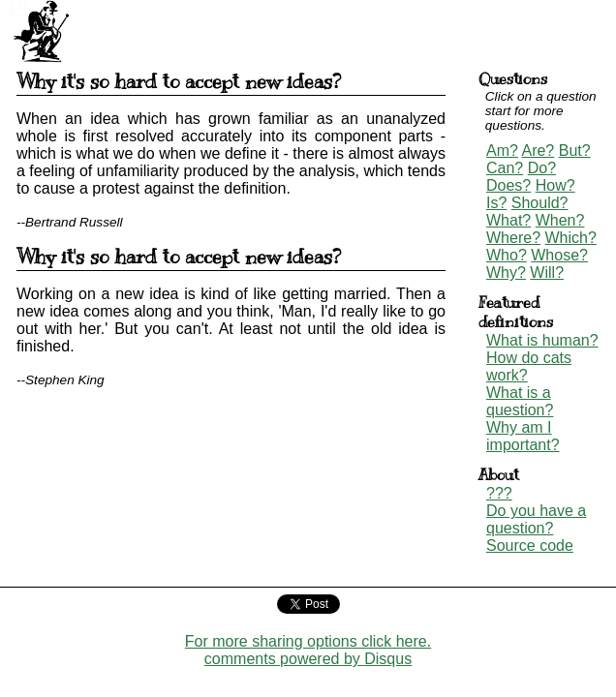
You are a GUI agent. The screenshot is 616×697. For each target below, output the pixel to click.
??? (499, 493)
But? (575, 151)
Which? (570, 238)
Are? (538, 151)
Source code (530, 545)
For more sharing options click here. (308, 641)
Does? (508, 185)
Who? (507, 255)
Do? (542, 168)
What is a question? (520, 401)
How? (555, 185)
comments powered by (308, 659)
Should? (540, 203)
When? (560, 220)
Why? (506, 273)
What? (508, 220)
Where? (513, 238)
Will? (547, 273)
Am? (502, 151)
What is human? (542, 340)
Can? (505, 168)
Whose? (559, 255)
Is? (496, 203)
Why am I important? (523, 436)
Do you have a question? (536, 519)
